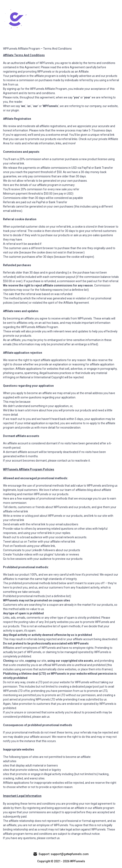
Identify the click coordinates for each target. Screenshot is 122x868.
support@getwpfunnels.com (69, 854)
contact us (53, 838)
